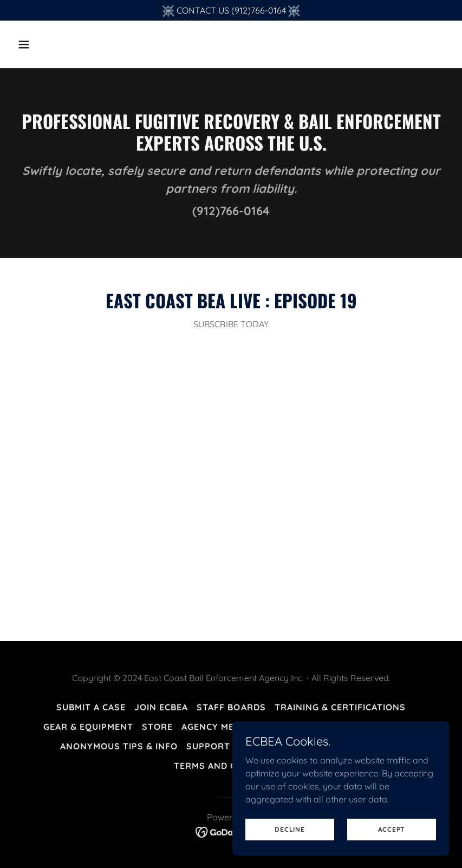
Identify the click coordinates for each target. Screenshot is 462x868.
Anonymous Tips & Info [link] (119, 746)
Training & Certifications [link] (340, 707)
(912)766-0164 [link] (231, 211)
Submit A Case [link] (91, 707)
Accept (392, 829)
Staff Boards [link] (231, 707)
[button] (46, 44)
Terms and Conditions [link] (231, 766)
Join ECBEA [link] (161, 707)
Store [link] (157, 727)
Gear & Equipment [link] (88, 727)
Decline (289, 829)
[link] (231, 831)
